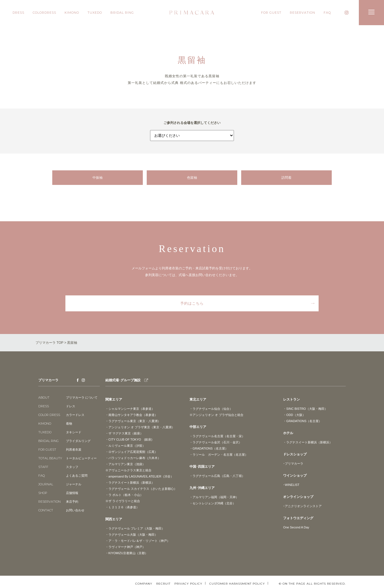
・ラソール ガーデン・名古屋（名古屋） (219, 455)
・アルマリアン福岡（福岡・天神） (214, 497)
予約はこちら (192, 303)
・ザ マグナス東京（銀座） (124, 433)
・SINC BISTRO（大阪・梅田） (305, 409)
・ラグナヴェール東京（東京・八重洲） (133, 421)
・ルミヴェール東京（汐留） (125, 446)
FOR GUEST (271, 13)
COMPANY (144, 584)
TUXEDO (95, 13)
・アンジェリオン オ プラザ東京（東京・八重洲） (140, 427)
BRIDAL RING (122, 13)
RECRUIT (163, 584)
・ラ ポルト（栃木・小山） (124, 495)
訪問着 (286, 178)
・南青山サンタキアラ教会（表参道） (131, 415)
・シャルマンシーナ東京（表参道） (130, 409)
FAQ (327, 13)
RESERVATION (303, 13)
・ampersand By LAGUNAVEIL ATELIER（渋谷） (139, 476)
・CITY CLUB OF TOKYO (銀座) (129, 439)
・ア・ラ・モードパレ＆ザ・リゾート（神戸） (138, 541)
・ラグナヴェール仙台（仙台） (211, 409)
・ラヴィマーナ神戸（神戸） (125, 547)
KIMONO (72, 13)
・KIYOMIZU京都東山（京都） (127, 553)
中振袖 (98, 178)
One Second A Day (296, 527)
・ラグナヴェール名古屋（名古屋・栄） (217, 436)
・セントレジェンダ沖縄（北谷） (213, 503)
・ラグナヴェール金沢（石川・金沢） (216, 442)
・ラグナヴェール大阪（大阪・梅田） (131, 535)
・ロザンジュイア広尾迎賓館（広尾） (131, 452)
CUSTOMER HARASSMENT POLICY (237, 584)
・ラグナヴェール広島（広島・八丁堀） (217, 476)
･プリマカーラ (293, 464)
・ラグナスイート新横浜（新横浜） (130, 483)
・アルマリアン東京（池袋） (125, 464)
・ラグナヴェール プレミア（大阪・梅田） (135, 528)
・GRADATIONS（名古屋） (209, 448)
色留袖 (192, 178)
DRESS (18, 13)
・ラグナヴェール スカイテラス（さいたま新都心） (141, 489)
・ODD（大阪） (294, 415)
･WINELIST (291, 485)
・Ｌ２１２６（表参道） (122, 507)
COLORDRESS (44, 13)
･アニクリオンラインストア (302, 506)
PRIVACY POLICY (188, 584)
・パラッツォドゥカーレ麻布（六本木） (133, 458)
